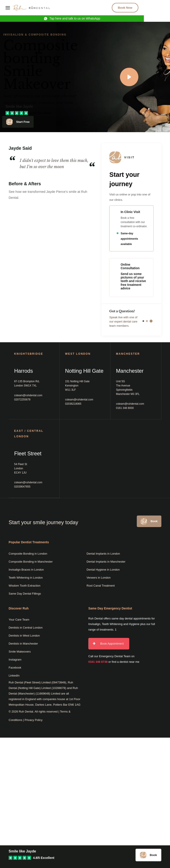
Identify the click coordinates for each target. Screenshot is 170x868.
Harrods (24, 371)
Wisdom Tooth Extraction (25, 586)
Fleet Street (28, 453)
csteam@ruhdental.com (28, 395)
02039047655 (22, 487)
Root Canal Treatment (101, 586)
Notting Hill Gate (84, 371)
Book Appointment (112, 644)
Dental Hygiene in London (103, 570)
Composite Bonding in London (28, 554)
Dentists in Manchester (23, 644)
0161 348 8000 (125, 408)
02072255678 (22, 400)
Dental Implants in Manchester (106, 562)
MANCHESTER (128, 354)
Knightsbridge (29, 354)
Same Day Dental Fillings (25, 594)
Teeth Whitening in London (26, 578)
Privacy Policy (34, 720)
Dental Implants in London (103, 554)
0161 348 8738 (98, 662)
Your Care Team (19, 620)
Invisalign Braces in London (26, 570)
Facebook (15, 668)
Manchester (130, 371)
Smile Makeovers (20, 652)
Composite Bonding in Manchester (31, 562)
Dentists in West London (24, 636)
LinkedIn (14, 676)
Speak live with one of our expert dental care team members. (131, 322)
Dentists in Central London (26, 628)
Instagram (15, 660)
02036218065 (73, 404)
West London (78, 354)
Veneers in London (99, 578)
